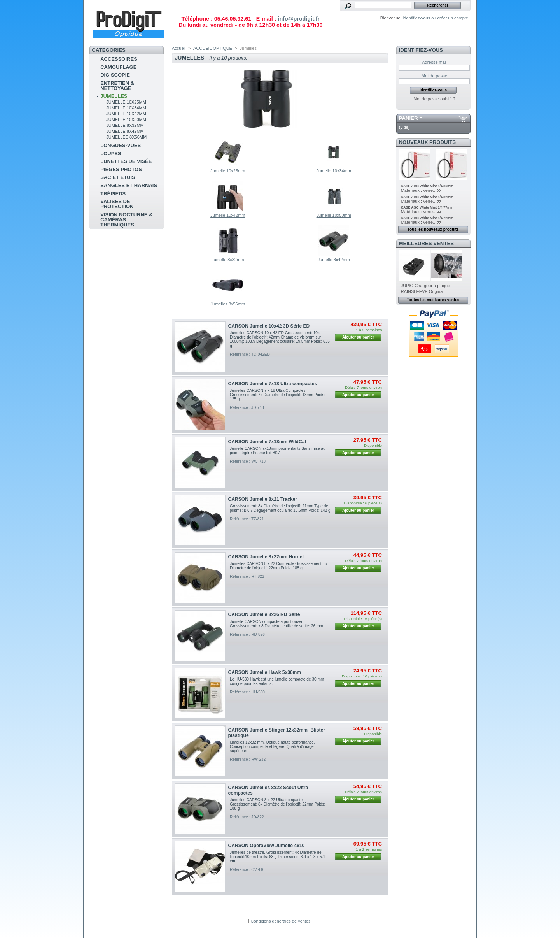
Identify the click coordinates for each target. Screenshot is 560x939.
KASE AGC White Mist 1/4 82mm (427, 197)
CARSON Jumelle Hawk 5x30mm (265, 672)
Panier (409, 118)
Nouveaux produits (428, 142)
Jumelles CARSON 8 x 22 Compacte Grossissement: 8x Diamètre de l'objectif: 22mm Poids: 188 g (279, 566)
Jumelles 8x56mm (126, 137)
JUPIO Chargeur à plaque (426, 286)
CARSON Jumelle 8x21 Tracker (263, 499)
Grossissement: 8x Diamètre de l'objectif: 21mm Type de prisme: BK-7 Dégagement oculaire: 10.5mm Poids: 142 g (280, 508)
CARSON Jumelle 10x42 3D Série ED (269, 326)
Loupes (111, 154)
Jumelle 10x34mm (126, 108)
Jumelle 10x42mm (126, 114)
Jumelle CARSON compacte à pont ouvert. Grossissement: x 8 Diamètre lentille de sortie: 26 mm (276, 624)
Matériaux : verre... (419, 190)
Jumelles (114, 96)
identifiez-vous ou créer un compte (436, 18)
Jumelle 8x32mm (125, 125)
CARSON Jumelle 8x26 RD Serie (264, 614)
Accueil (179, 48)
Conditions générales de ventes (280, 921)
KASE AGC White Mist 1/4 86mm (427, 186)
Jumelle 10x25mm (126, 102)
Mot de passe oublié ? (434, 99)
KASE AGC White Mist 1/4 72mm (427, 218)
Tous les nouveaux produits (433, 229)
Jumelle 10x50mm (126, 119)
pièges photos (121, 169)
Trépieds (113, 194)
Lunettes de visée (126, 161)
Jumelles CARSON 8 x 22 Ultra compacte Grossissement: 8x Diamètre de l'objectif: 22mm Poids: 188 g (277, 804)
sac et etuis (118, 177)
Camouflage (118, 67)
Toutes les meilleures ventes (433, 300)
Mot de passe (434, 76)
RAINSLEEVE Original (422, 291)
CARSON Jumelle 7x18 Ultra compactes (273, 384)
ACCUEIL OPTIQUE (213, 48)
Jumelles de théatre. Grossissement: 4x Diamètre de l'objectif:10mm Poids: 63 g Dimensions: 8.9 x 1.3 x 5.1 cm (277, 857)
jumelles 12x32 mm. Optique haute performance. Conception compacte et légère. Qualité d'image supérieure (272, 747)
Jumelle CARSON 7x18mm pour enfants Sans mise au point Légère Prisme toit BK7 (278, 451)
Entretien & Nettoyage (117, 86)
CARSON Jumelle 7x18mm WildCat (267, 442)
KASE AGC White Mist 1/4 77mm (427, 207)
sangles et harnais (129, 185)
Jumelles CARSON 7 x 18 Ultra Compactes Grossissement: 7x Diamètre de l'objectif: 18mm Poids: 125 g (277, 395)
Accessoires (119, 59)
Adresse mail (434, 62)
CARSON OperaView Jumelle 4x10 (267, 846)
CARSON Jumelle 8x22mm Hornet (266, 557)
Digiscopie (115, 75)
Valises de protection (117, 204)
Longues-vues (121, 145)
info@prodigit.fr (299, 19)
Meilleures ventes (426, 243)
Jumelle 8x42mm (125, 131)
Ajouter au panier (358, 337)
